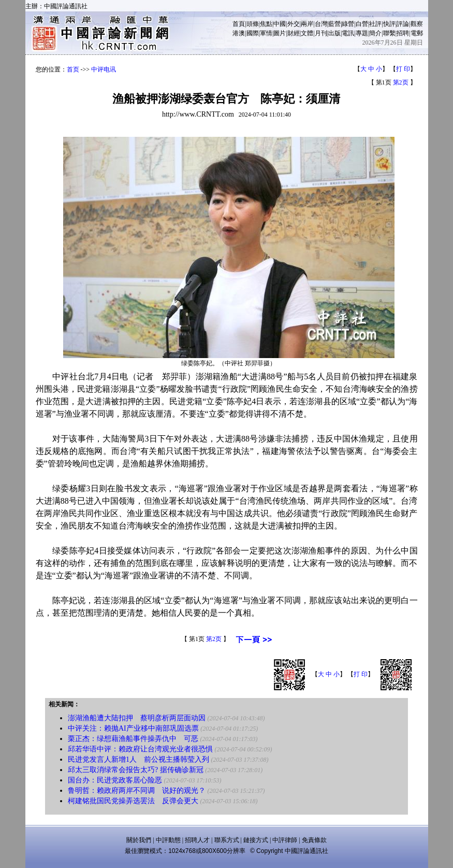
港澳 (239, 33)
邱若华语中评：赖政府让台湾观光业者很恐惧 (140, 749)
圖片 (280, 33)
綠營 (348, 24)
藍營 (334, 24)
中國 (280, 24)
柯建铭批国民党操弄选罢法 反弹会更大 (133, 801)
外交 (294, 24)
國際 (253, 33)
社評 (375, 24)
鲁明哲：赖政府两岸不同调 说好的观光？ (137, 791)
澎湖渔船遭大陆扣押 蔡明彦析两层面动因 (137, 718)
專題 (362, 33)
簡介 (375, 33)
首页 (73, 69)
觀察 (417, 24)
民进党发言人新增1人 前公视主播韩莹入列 (138, 759)
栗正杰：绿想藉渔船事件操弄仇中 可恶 (133, 739)
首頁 (239, 24)
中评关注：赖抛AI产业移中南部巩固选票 (133, 728)
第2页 (401, 82)
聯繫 (389, 33)
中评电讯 (104, 69)
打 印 (403, 69)
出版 (334, 33)
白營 (362, 24)
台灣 (321, 24)
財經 (294, 33)
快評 (389, 24)
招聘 (403, 33)
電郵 (417, 33)
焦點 (266, 24)
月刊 (321, 33)
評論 (403, 24)
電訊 (348, 33)
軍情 (266, 33)
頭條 (253, 24)
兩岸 (307, 24)
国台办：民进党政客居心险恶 (115, 780)
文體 (307, 33)
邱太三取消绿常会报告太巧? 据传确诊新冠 (136, 770)
